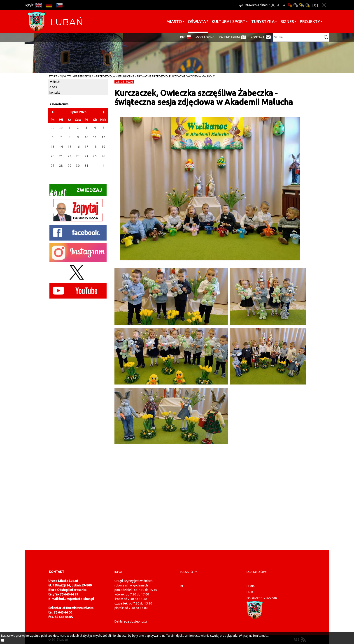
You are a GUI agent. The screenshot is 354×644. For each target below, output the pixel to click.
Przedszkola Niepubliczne (115, 76)
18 (95, 147)
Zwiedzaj (76, 191)
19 (103, 147)
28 (61, 166)
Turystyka (263, 21)
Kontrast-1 (302, 5)
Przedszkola (84, 76)
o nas (53, 87)
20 (53, 156)
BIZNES (287, 21)
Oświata (197, 21)
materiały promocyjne (262, 598)
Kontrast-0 (296, 5)
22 (70, 156)
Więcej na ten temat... (254, 636)
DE (49, 5)
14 (61, 147)
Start (53, 76)
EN (39, 5)
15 (70, 147)
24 (86, 156)
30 (78, 166)
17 (86, 147)
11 (95, 137)
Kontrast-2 (307, 5)
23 (78, 156)
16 (78, 147)
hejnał (251, 586)
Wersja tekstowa (315, 5)
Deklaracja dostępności (131, 621)
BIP (182, 37)
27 (53, 166)
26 (103, 156)
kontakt (55, 93)
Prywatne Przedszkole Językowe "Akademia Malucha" (176, 76)
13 (53, 147)
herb (250, 592)
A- (284, 5)
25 (95, 156)
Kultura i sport (229, 21)
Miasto (174, 21)
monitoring (205, 37)
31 (86, 166)
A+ (273, 5)
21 (61, 156)
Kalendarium (229, 37)
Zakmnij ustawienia (324, 5)
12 (103, 137)
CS (59, 5)
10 (86, 137)
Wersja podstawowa (290, 5)
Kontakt (258, 37)
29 (70, 166)
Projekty (310, 21)
